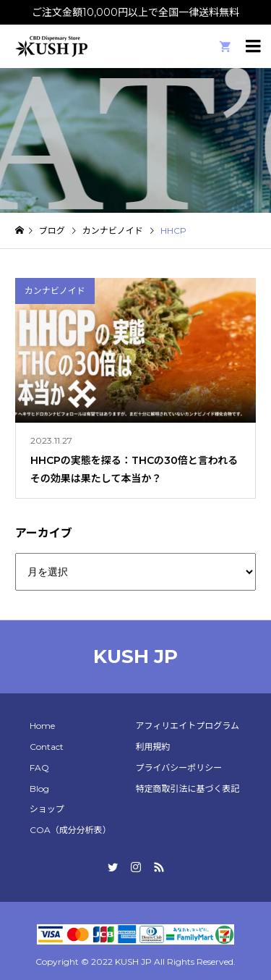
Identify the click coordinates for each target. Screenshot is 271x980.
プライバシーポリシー (178, 768)
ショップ (47, 809)
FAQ (39, 768)
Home (42, 726)
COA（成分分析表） (70, 830)
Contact (47, 747)
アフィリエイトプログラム (187, 726)
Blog (39, 789)
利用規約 (152, 747)
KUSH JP (135, 656)
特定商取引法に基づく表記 (187, 789)
